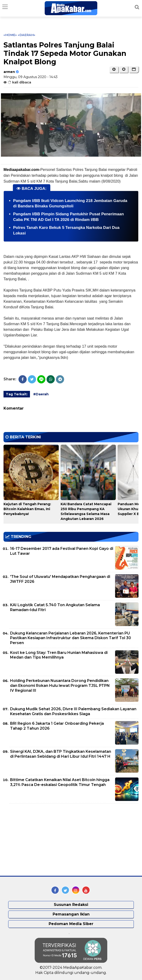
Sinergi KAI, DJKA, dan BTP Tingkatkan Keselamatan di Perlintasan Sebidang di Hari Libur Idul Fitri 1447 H (61, 754)
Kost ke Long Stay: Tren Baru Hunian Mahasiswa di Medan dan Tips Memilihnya (59, 655)
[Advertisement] (39, 840)
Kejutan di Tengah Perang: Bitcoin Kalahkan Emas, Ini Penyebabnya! (27, 509)
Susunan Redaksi (71, 905)
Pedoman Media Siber (71, 924)
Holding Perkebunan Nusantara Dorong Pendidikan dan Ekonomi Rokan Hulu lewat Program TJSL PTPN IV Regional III (60, 686)
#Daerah (41, 394)
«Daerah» (27, 35)
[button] (134, 69)
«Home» (10, 35)
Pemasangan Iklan (71, 914)
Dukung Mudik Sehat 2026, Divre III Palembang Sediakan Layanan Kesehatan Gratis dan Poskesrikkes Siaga (73, 711)
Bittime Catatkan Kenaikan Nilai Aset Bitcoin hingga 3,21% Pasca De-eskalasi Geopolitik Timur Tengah (60, 782)
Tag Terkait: (17, 394)
